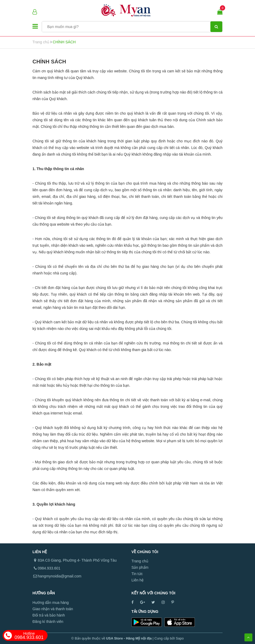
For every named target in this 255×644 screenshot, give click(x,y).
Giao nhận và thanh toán (53, 609)
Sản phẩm (140, 567)
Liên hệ (138, 580)
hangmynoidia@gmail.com (60, 576)
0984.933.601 (29, 636)
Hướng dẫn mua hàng (51, 603)
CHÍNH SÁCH (49, 62)
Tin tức (137, 574)
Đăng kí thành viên (48, 622)
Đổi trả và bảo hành (49, 615)
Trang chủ (140, 561)
